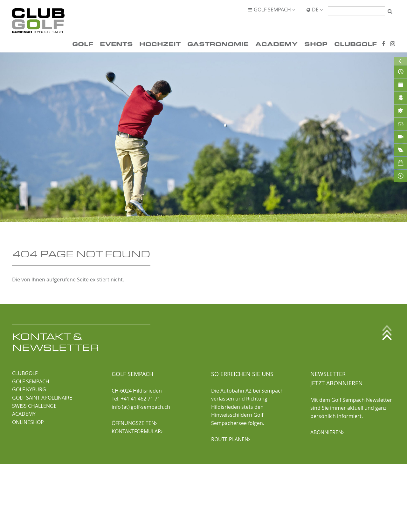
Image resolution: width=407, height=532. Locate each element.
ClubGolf (355, 44)
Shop (316, 44)
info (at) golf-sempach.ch (141, 407)
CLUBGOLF (25, 373)
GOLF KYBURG (29, 389)
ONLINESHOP (28, 422)
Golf (83, 44)
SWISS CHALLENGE (34, 406)
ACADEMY (24, 414)
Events (116, 44)
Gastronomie (218, 44)
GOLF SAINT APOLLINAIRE (42, 398)
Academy (276, 44)
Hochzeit (160, 44)
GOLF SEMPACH (31, 381)
